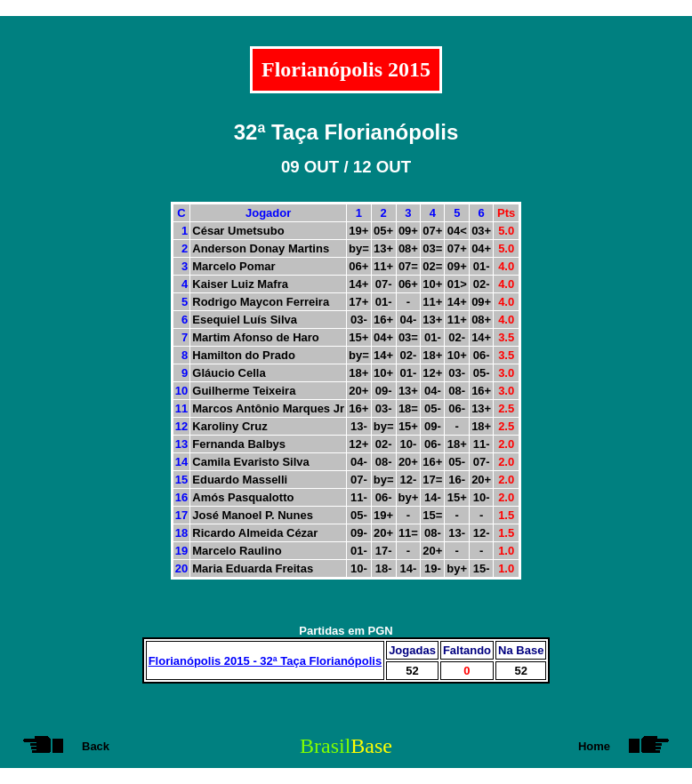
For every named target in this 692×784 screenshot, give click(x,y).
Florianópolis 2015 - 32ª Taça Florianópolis (265, 661)
